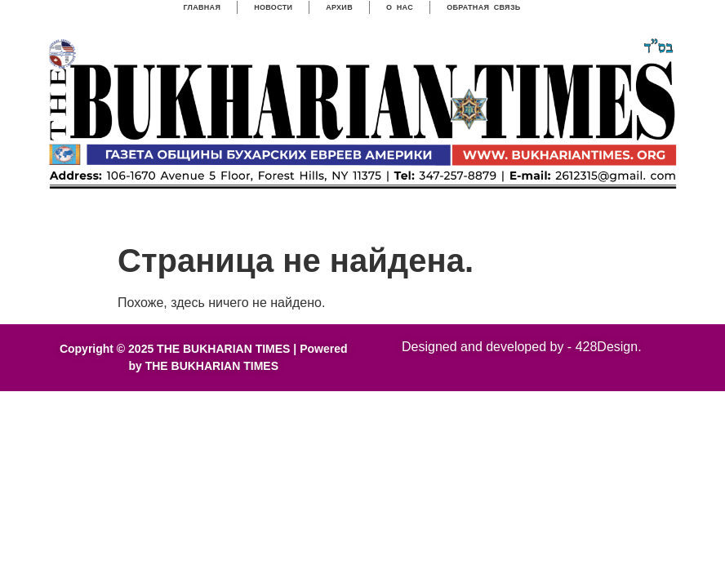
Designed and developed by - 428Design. (522, 347)
